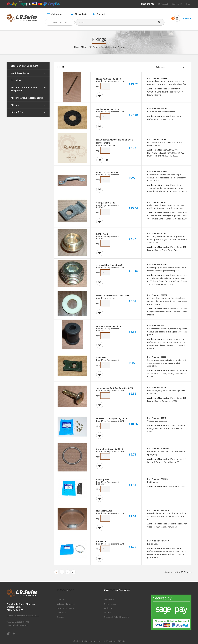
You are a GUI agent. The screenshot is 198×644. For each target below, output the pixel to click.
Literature (16, 80)
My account (109, 599)
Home (77, 47)
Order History (110, 604)
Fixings (121, 47)
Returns (108, 613)
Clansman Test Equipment (25, 66)
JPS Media (120, 641)
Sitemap (60, 617)
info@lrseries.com (20, 625)
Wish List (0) (177, 4)
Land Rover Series (20, 73)
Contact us (61, 613)
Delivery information (66, 604)
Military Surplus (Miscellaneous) (27, 98)
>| (73, 572)
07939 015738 (147, 4)
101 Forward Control (98, 47)
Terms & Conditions (65, 608)
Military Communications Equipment (24, 89)
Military (84, 47)
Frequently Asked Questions (117, 617)
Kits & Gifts (17, 112)
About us (61, 599)
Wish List (108, 608)
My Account (163, 4)
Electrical (112, 47)
